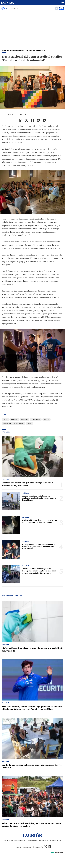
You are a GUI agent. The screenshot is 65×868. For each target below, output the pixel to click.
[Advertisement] (32, 29)
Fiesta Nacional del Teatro (13, 423)
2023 (5, 420)
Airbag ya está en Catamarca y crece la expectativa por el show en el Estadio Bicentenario (38, 547)
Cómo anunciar (38, 847)
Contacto (19, 847)
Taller (29, 423)
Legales (59, 841)
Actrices (24, 420)
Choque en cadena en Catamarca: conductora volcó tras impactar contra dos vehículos (39, 498)
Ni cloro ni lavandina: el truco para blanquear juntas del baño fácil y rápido (32, 650)
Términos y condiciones (47, 841)
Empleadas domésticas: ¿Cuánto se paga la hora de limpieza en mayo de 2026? (27, 484)
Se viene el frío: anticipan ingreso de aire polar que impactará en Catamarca (39, 521)
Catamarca (36, 420)
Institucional (27, 847)
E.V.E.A (46, 420)
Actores (14, 420)
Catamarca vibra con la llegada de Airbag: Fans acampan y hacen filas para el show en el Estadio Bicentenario (39, 571)
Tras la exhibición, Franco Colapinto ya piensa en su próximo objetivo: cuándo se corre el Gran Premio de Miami (32, 708)
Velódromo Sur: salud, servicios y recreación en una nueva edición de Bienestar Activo (31, 825)
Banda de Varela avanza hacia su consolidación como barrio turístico (32, 766)
